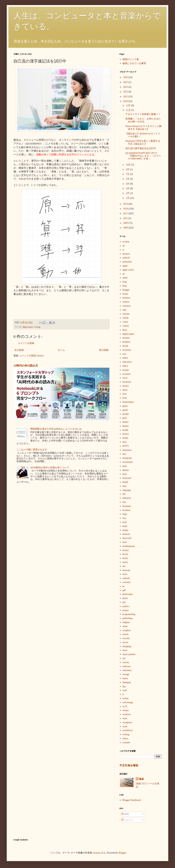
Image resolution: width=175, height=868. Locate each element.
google (126, 414)
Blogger (122, 853)
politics (126, 606)
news (125, 574)
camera (126, 302)
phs (124, 602)
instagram (127, 458)
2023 (126, 87)
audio (125, 278)
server (125, 642)
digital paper (28, 327)
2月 (128, 193)
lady (125, 486)
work (125, 727)
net (124, 566)
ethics (125, 366)
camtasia (127, 306)
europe (126, 370)
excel (125, 378)
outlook (126, 578)
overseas (127, 582)
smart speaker (129, 654)
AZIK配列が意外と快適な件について (50, 468)
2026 (126, 77)
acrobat (126, 242)
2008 (126, 228)
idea (124, 442)
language (127, 490)
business (126, 298)
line (124, 502)
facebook (127, 382)
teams (125, 678)
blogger (126, 290)
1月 (128, 198)
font (124, 394)
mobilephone (129, 546)
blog (125, 286)
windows (127, 714)
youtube (126, 742)
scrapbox (127, 630)
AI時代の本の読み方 (26, 366)
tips (124, 686)
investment (128, 462)
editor (125, 358)
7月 (128, 174)
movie (125, 554)
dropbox (126, 342)
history (126, 434)
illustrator (127, 450)
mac (124, 518)
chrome (126, 314)
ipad (125, 466)
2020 (126, 101)
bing (125, 282)
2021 (126, 97)
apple (125, 266)
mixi (125, 542)
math (125, 526)
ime (124, 454)
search (126, 634)
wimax (126, 710)
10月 (129, 165)
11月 (128, 110)
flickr (125, 390)
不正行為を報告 (129, 765)
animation (127, 262)
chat (124, 310)
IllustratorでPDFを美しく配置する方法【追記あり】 (143, 142)
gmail (125, 410)
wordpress (127, 722)
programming (129, 614)
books (125, 294)
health (125, 430)
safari (125, 626)
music (125, 558)
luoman (97, 853)
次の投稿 (19, 350)
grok (125, 418)
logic (125, 514)
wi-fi (125, 706)
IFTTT (126, 446)
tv (123, 694)
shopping (127, 646)
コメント (128, 820)
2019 (126, 204)
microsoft (127, 538)
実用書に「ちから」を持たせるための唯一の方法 (143, 120)
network (126, 570)
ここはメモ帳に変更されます (32, 450)
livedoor (126, 510)
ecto (124, 354)
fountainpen (128, 402)
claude (126, 318)
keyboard (127, 478)
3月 (128, 188)
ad (124, 246)
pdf (124, 590)
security (126, 638)
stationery (127, 670)
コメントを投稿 (26, 343)
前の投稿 (104, 350)
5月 (128, 179)
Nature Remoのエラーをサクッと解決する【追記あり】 (143, 128)
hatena (126, 426)
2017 (126, 214)
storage (126, 674)
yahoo (125, 738)
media (125, 530)
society (126, 662)
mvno (125, 562)
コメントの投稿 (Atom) (31, 356)
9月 (128, 169)
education (127, 362)
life (124, 494)
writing (37, 327)
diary (125, 330)
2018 (126, 209)
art (124, 274)
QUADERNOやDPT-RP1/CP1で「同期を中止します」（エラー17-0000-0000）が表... (143, 156)
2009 (126, 223)
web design (128, 702)
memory (126, 534)
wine (125, 718)
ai (123, 250)
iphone (126, 470)
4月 (128, 184)
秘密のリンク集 (131, 59)
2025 (126, 82)
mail (125, 522)
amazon (126, 254)
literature (127, 506)
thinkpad (127, 682)
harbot (126, 422)
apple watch (128, 270)
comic (125, 322)
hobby (125, 438)
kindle (125, 482)
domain (126, 338)
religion (126, 622)
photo (125, 598)
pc (124, 586)
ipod (125, 474)
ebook (125, 346)
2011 (126, 218)
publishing (127, 618)
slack (125, 650)
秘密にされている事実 (134, 63)
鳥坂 (142, 779)
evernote (127, 374)
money (126, 550)
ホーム (61, 350)
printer (126, 610)
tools (125, 690)
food (125, 398)
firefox (126, 386)
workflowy (128, 730)
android (126, 258)
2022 (126, 92)
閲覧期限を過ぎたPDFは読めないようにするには (56, 429)
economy (127, 350)
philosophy (128, 594)
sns (124, 658)
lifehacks (127, 498)
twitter (126, 698)
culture (126, 326)
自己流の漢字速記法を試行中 (141, 148)
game (125, 406)
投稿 (125, 814)
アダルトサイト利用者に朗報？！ (143, 114)
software (127, 666)
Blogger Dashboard (132, 800)
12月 (129, 105)
